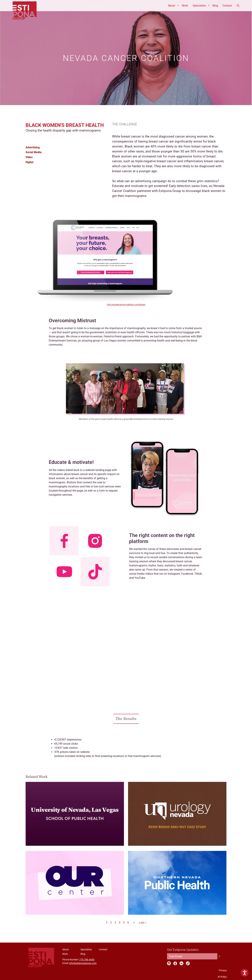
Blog (215, 6)
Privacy (223, 970)
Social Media (34, 152)
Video (29, 157)
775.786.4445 (87, 960)
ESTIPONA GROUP (25, 6)
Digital (29, 162)
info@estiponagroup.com (83, 963)
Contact (227, 6)
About (171, 6)
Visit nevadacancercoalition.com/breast (126, 304)
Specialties (199, 6)
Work (185, 6)
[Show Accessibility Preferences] (245, 973)
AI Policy (222, 977)
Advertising (33, 147)
